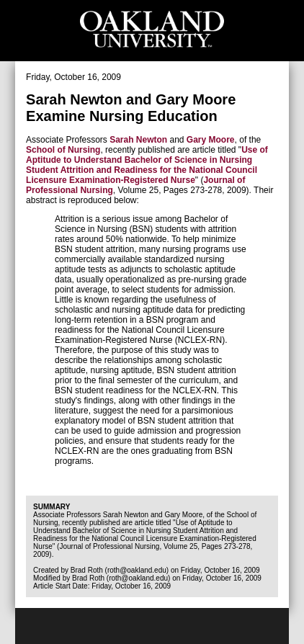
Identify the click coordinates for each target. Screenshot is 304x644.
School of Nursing (63, 150)
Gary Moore (211, 140)
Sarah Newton (138, 140)
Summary (52, 507)
